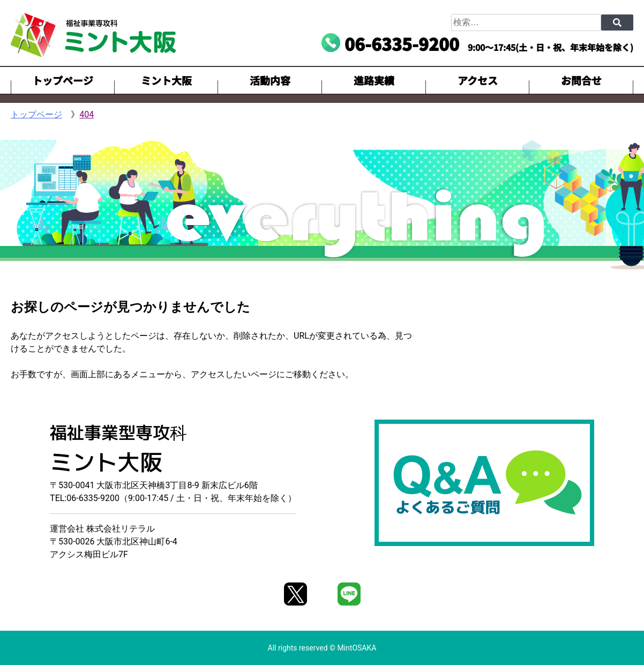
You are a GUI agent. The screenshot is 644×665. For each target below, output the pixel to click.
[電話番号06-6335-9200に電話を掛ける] (390, 44)
